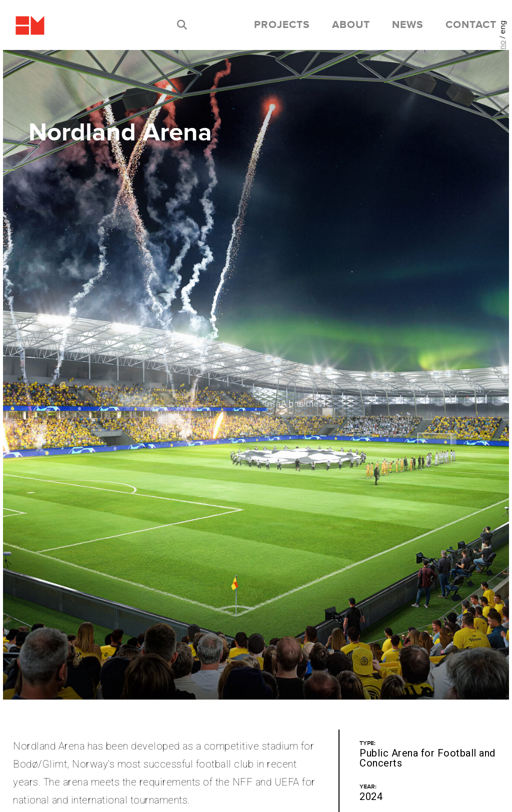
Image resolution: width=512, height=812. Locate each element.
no (502, 45)
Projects (282, 25)
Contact (471, 25)
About (351, 25)
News (408, 25)
